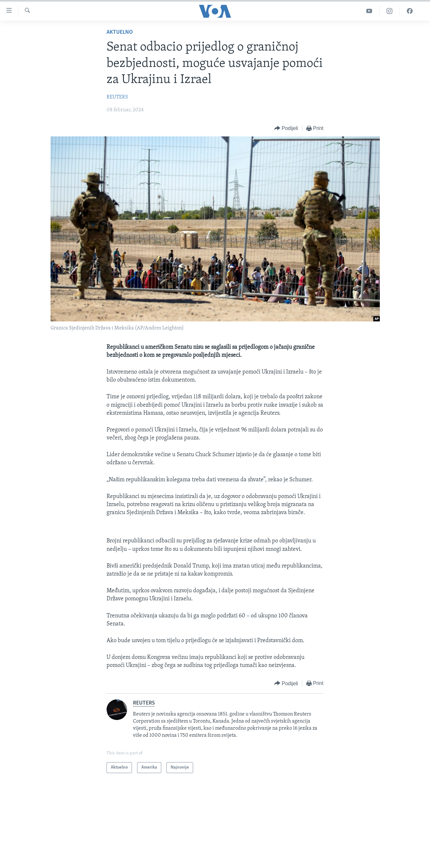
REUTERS (117, 97)
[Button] (286, 129)
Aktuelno (120, 32)
